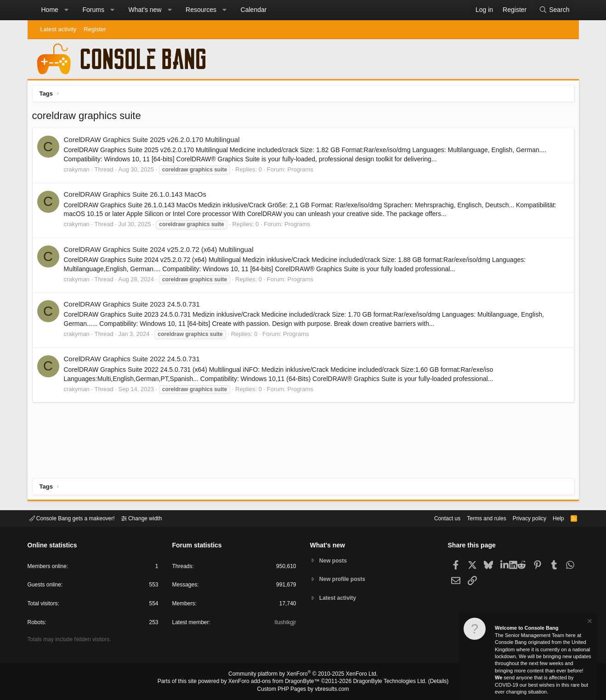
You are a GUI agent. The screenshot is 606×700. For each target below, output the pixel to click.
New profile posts (345, 579)
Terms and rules (475, 518)
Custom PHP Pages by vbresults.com (303, 689)
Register (95, 29)
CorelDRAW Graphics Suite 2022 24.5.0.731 (134, 361)
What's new (145, 10)
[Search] (554, 10)
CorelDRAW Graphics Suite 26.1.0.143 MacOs (137, 196)
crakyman (79, 172)
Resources (201, 10)
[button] (66, 10)
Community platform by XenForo (303, 675)
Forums (93, 10)
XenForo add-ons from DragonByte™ (276, 682)
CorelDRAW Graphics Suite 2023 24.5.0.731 (134, 306)
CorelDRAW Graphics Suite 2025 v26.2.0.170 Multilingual (154, 142)
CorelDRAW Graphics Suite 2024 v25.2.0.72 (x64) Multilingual (161, 252)
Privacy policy (521, 518)
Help (552, 518)
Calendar (254, 10)
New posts (335, 560)
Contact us (433, 518)
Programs (303, 172)
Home (50, 10)
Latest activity (59, 29)
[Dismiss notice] (589, 622)
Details (427, 682)
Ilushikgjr (284, 624)
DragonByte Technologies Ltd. (382, 682)
